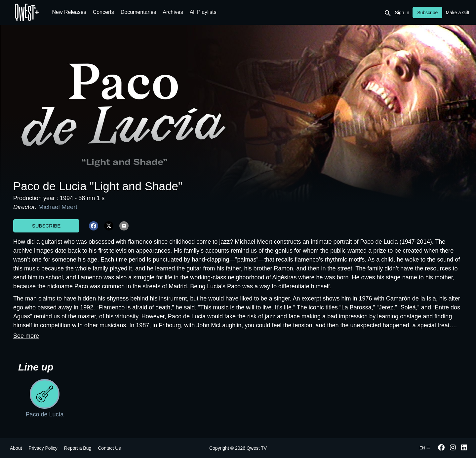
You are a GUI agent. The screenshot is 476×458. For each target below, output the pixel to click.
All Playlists (203, 12)
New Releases (69, 12)
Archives (173, 12)
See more (26, 336)
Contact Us (109, 448)
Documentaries (139, 12)
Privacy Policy (43, 448)
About (16, 448)
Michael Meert (58, 207)
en (425, 448)
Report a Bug (78, 448)
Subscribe (46, 226)
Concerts (103, 12)
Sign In (402, 13)
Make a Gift (457, 13)
